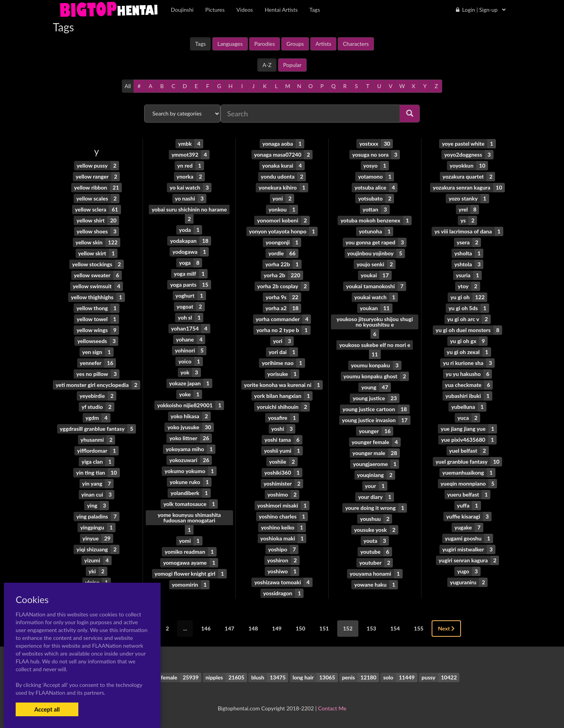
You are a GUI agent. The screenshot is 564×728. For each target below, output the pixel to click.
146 (206, 628)
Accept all (47, 709)
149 (277, 628)
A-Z (267, 65)
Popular (292, 65)
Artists (323, 44)
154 (395, 628)
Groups (295, 44)
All (128, 86)
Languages (230, 44)
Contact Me (332, 708)
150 (300, 628)
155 (419, 628)
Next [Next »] (446, 628)
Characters (356, 44)
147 (230, 628)
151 (324, 628)
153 (371, 628)
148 (253, 628)
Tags (200, 44)
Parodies (265, 44)
